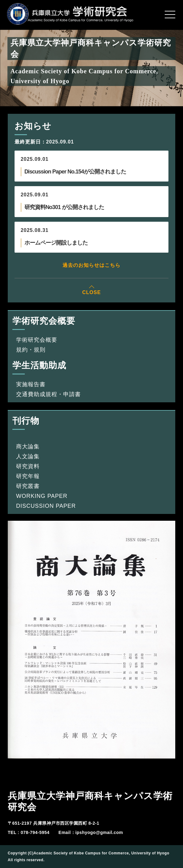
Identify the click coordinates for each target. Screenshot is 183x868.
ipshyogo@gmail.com (99, 832)
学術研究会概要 (37, 340)
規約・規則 (31, 350)
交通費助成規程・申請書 (48, 394)
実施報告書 (31, 384)
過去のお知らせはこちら (91, 265)
